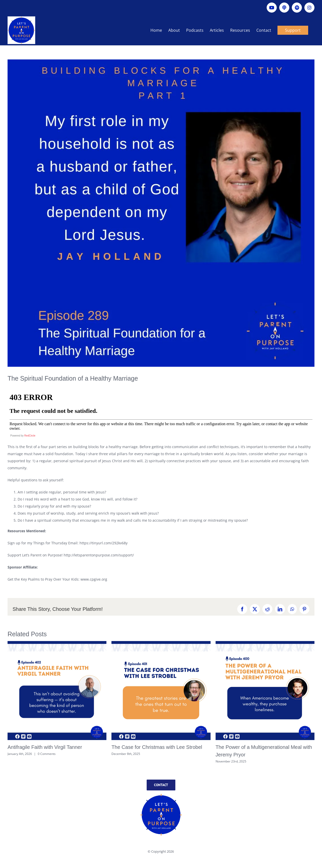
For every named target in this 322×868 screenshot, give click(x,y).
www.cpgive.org (94, 579)
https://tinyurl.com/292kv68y (104, 543)
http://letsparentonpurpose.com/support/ (99, 555)
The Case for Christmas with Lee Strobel (157, 747)
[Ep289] (161, 213)
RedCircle (30, 436)
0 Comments (47, 754)
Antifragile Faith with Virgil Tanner (45, 747)
